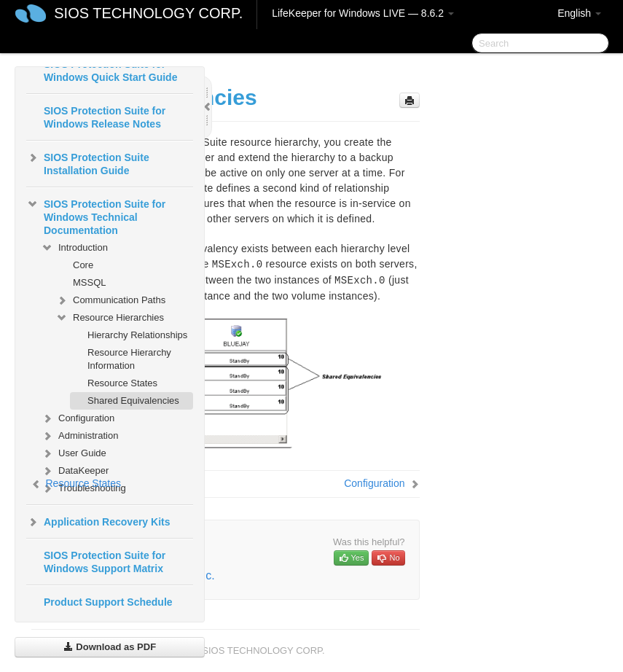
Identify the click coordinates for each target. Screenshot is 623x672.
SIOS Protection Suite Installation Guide (88, 163)
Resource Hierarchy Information (129, 359)
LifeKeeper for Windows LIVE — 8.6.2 (363, 13)
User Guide (74, 453)
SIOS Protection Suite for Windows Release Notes (105, 117)
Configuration (78, 418)
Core (83, 265)
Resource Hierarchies (110, 318)
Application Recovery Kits (98, 522)
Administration (79, 436)
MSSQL (90, 282)
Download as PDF (110, 647)
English (579, 13)
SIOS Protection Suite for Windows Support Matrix (105, 562)
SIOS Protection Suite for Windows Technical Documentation (96, 216)
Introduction (74, 248)
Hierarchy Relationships (137, 335)
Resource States (122, 383)
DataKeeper (75, 471)
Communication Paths (110, 300)
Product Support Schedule (108, 602)
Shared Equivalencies (133, 401)
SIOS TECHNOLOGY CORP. (148, 13)
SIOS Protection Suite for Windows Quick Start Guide (110, 71)
